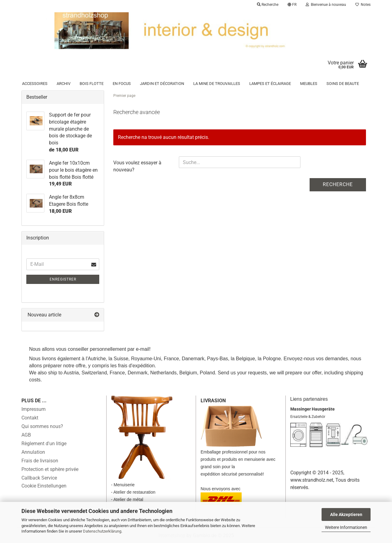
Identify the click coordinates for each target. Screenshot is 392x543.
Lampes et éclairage (270, 84)
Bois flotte (92, 84)
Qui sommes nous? (42, 426)
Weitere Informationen (346, 527)
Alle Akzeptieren (346, 514)
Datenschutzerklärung (102, 531)
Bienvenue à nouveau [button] (326, 5)
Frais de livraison (40, 461)
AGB (26, 435)
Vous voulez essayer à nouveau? (137, 166)
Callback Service (39, 478)
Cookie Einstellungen (44, 486)
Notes (363, 5)
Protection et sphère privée (50, 469)
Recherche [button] (268, 5)
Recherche (338, 184)
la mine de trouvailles (217, 84)
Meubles (309, 84)
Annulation (33, 452)
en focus (122, 84)
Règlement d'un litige (44, 444)
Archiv (64, 84)
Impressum (34, 409)
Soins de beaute (343, 84)
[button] (292, 5)
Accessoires (35, 84)
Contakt (30, 418)
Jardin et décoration (162, 84)
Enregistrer (63, 279)
